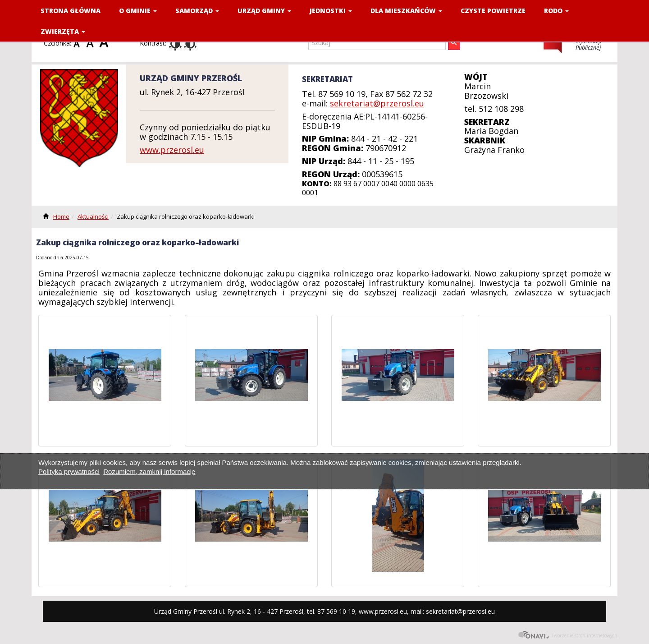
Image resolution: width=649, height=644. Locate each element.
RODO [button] (556, 11)
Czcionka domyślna (79, 43)
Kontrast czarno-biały (190, 44)
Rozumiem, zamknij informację (149, 471)
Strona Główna (71, 11)
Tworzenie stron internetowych (568, 635)
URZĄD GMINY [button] (264, 11)
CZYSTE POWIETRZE (493, 11)
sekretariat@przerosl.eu (377, 103)
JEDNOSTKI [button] (331, 11)
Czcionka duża (105, 43)
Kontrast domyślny (175, 44)
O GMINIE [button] (138, 11)
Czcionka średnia (92, 43)
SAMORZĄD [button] (197, 11)
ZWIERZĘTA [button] (63, 31)
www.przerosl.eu (172, 150)
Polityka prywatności (69, 471)
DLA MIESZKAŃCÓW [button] (406, 11)
